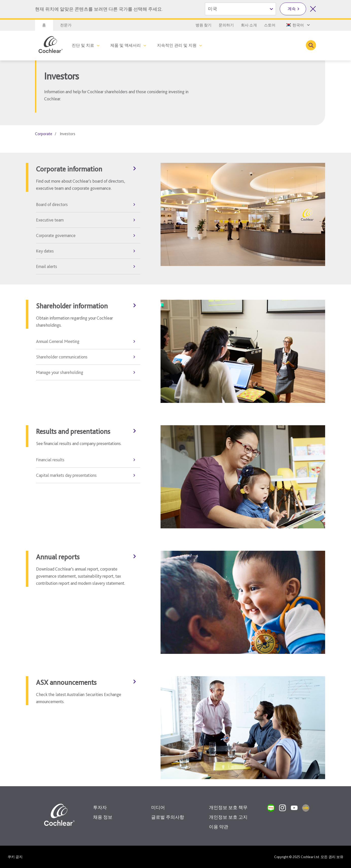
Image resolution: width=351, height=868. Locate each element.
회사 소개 (249, 25)
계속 (292, 9)
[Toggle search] (311, 45)
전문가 (66, 25)
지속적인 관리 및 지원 (177, 45)
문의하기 (226, 25)
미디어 (158, 807)
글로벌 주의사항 (168, 817)
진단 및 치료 (83, 45)
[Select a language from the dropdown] (297, 25)
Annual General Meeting (58, 341)
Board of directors (52, 204)
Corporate (44, 134)
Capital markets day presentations (66, 475)
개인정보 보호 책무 (228, 807)
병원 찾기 (204, 25)
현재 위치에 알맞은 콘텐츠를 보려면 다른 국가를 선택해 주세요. (99, 9)
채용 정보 (103, 817)
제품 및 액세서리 (126, 45)
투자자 (100, 807)
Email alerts (47, 266)
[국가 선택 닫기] (313, 9)
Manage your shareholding (60, 372)
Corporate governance (56, 235)
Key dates (45, 251)
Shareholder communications (62, 357)
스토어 (270, 25)
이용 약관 (219, 827)
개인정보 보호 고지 (228, 817)
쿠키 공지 (15, 857)
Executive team (50, 220)
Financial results (50, 460)
